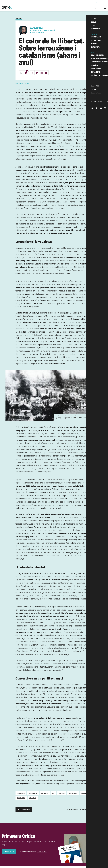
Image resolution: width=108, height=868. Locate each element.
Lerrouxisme (73, 795)
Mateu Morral (55, 631)
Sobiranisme (21, 800)
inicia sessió (42, 854)
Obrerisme (85, 795)
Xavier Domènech (36, 29)
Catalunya (45, 795)
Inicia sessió (102, 2)
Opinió (19, 20)
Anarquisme (21, 795)
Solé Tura (33, 800)
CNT (53, 795)
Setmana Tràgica (51, 690)
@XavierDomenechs (38, 35)
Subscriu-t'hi (87, 2)
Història (62, 795)
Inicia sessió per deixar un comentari (80, 811)
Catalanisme (33, 795)
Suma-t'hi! (8, 854)
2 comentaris (25, 812)
